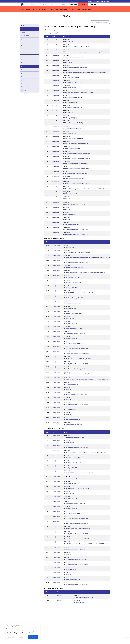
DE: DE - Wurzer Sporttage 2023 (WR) (73, 98)
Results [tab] (47, 30)
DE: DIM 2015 (67, 199)
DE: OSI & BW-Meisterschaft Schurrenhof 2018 (76, 143)
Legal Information (105, 1)
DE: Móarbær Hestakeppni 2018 (72, 148)
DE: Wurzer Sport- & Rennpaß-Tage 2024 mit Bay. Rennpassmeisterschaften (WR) (85, 72)
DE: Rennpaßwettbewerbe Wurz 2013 (73, 425)
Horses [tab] (23, 29)
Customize (11, 637)
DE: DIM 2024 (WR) (68, 62)
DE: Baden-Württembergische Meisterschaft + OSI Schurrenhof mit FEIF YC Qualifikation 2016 (88, 189)
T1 (22, 66)
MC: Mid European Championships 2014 (74, 549)
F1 (22, 46)
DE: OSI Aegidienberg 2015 (70, 194)
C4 (22, 39)
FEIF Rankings (63, 10)
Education (63, 4)
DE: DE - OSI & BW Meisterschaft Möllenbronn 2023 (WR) (78, 93)
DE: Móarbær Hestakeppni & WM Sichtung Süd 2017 (77, 169)
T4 (22, 77)
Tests (78, 10)
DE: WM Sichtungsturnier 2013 (71, 224)
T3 (22, 73)
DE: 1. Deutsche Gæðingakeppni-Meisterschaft (76, 229)
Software (73, 10)
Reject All (22, 637)
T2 (22, 70)
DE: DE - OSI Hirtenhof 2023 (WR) (72, 82)
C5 (22, 42)
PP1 (22, 63)
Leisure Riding (73, 4)
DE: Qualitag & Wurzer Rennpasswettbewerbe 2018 (77, 153)
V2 (22, 83)
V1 (22, 80)
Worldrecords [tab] (25, 87)
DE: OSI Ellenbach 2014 (69, 214)
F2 (22, 49)
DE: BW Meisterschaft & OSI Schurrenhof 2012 (76, 234)
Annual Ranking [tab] (25, 36)
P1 (22, 53)
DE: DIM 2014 (67, 209)
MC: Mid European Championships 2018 (74, 128)
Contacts (28, 10)
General (22, 10)
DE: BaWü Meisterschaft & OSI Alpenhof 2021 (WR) (77, 488)
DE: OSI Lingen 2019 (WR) (70, 118)
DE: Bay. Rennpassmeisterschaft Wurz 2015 (75, 204)
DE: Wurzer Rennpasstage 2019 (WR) (73, 123)
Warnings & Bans (86, 10)
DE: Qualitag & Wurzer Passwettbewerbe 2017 (75, 174)
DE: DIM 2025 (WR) (68, 42)
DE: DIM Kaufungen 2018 (70, 133)
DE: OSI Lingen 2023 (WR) (70, 87)
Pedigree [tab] (54, 30)
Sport (83, 4)
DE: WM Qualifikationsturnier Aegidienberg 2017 (76, 164)
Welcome (33, 4)
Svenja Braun (56, 40)
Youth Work (93, 4)
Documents (35, 10)
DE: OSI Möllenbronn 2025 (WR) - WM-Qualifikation (77, 47)
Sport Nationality (53, 10)
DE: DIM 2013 (67, 219)
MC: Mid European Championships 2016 (74, 179)
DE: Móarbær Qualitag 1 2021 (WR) (73, 108)
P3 (22, 60)
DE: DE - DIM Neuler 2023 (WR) (71, 77)
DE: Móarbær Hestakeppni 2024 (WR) (73, 268)
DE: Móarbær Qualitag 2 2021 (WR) (73, 313)
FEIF (43, 4)
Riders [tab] (23, 25)
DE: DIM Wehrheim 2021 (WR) (71, 103)
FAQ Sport (44, 10)
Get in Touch (97, 1)
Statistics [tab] (24, 90)
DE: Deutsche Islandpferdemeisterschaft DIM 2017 (77, 158)
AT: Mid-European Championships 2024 (74, 57)
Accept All (33, 637)
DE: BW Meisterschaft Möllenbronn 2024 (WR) (75, 67)
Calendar (90, 1)
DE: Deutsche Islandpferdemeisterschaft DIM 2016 (77, 184)
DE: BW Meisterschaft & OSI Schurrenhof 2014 (76, 404)
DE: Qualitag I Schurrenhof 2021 (72, 303)
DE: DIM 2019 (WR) (68, 113)
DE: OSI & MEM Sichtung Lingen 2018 (73, 138)
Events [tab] (23, 32)
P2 (22, 56)
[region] (22, 632)
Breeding (53, 4)
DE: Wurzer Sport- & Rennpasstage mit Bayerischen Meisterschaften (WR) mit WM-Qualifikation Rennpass (91, 52)
